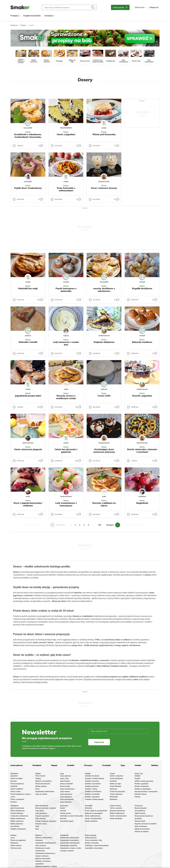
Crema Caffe (104, 396)
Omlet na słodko (17, 778)
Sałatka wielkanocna (18, 829)
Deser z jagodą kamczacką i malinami (28, 504)
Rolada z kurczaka (92, 843)
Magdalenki (142, 503)
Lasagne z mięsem (67, 851)
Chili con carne (16, 848)
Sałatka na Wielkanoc (93, 792)
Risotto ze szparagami (143, 789)
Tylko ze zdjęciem (26, 92)
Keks (37, 829)
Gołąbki (138, 776)
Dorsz (37, 789)
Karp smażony (41, 818)
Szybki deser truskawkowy (28, 188)
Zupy (123, 765)
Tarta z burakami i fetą (93, 840)
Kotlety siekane (41, 786)
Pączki (63, 808)
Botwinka (88, 808)
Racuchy (14, 781)
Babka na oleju (115, 784)
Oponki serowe (66, 813)
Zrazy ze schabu (41, 794)
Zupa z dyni (64, 778)
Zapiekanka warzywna (69, 845)
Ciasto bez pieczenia (117, 792)
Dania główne (17, 765)
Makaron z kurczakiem (44, 781)
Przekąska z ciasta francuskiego (97, 845)
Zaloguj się (154, 7)
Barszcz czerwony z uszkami (46, 808)
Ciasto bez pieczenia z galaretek (66, 451)
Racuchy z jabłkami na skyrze (104, 504)
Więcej (51, 748)
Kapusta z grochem (42, 816)
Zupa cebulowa (66, 802)
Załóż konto (140, 7)
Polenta (137, 797)
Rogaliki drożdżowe (142, 288)
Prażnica (14, 802)
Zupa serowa (65, 792)
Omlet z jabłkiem (17, 789)
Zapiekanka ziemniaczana (70, 843)
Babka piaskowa (17, 824)
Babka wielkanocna (18, 818)
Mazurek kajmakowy (117, 811)
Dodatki (71, 765)
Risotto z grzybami (141, 784)
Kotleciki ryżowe (141, 794)
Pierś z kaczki (40, 776)
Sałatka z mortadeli (92, 794)
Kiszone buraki (140, 821)
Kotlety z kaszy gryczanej (144, 781)
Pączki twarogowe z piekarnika (66, 290)
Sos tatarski (15, 826)
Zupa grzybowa (41, 813)
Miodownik (114, 797)
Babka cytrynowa (17, 821)
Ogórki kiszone (140, 813)
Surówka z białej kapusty (94, 799)
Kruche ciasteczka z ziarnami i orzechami (142, 451)
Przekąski (107, 765)
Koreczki (63, 818)
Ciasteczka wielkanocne (19, 816)
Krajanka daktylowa (104, 342)
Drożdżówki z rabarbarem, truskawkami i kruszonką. (28, 136)
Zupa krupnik (65, 781)
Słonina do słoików (142, 832)
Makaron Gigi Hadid (43, 859)
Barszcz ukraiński (67, 784)
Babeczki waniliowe (142, 342)
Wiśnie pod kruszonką (104, 134)
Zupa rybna (40, 811)
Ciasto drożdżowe (116, 778)
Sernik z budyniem (117, 776)
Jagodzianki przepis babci (28, 396)
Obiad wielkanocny (18, 811)
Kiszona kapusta (141, 808)
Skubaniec (114, 799)
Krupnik (137, 778)
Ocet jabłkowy (140, 811)
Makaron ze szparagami (94, 813)
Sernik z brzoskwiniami (93, 818)
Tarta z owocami (116, 808)
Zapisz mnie (99, 742)
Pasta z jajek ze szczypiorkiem (96, 811)
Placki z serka (16, 792)
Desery (28, 132)
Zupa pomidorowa (67, 799)
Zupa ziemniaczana (67, 789)
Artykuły (49, 16)
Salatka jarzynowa (92, 786)
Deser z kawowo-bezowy (104, 188)
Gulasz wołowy (16, 845)
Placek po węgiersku (18, 840)
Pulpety (38, 778)
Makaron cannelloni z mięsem (46, 866)
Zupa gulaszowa (66, 794)
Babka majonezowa (117, 813)
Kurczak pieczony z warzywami (146, 792)
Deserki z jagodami (142, 396)
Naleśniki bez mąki (28, 288)
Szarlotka (113, 781)
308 (100, 525)
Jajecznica (14, 776)
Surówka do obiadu (92, 776)
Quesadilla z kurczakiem (94, 848)
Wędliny (155, 765)
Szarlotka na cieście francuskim (72, 816)
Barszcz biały (65, 786)
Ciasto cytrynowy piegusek (28, 449)
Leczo (13, 838)
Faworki (63, 811)
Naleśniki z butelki (28, 342)
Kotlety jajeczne (91, 838)
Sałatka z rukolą (91, 789)
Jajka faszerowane (17, 808)
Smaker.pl (14, 25)
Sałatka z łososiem (92, 781)
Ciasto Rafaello (115, 786)
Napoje (54, 765)
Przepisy (15, 16)
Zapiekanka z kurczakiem (70, 840)
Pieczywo (88, 765)
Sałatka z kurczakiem (93, 784)
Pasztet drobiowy (17, 813)
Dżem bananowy (141, 826)
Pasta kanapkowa (17, 784)
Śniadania (37, 765)
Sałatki (138, 765)
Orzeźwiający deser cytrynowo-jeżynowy (104, 451)
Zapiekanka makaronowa (45, 792)
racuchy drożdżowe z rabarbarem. (104, 290)
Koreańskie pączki (67, 821)
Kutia (37, 826)
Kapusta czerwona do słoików (146, 824)
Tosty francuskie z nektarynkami (66, 189)
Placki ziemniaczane (43, 784)
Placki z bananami (17, 799)
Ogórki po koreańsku (142, 829)
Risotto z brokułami (142, 786)
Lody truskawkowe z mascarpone (66, 504)
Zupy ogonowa (66, 776)
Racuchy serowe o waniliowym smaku (66, 397)
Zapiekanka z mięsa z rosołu (71, 848)
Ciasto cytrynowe (116, 794)
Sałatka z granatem (92, 797)
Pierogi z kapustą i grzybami (46, 821)
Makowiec (114, 789)
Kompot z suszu (41, 824)
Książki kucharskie (32, 16)
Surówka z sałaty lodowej (94, 778)
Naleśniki (14, 786)
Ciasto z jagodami (66, 134)
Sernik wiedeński (91, 821)
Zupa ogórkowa (66, 797)
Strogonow (14, 843)
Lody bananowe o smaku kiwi (66, 343)
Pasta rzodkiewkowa (93, 816)
